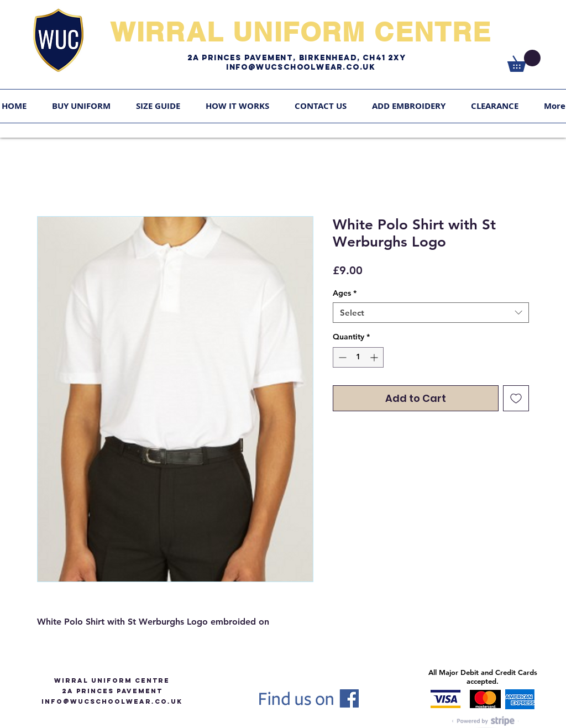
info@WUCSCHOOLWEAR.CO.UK (112, 701)
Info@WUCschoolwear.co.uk (301, 67)
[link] (524, 61)
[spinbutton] (358, 357)
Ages (345, 293)
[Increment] (375, 357)
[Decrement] (341, 357)
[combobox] (431, 313)
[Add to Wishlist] (516, 398)
